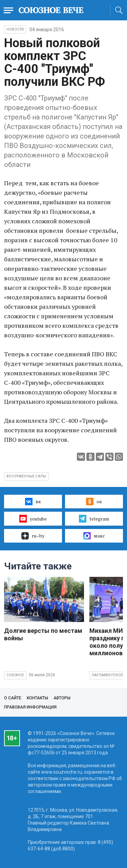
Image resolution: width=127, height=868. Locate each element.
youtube (33, 518)
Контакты (37, 698)
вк (33, 502)
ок (94, 502)
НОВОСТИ (15, 29)
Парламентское (108, 675)
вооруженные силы (26, 476)
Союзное (15, 675)
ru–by (33, 536)
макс (94, 536)
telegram (94, 518)
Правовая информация (30, 707)
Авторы (62, 698)
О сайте (13, 698)
